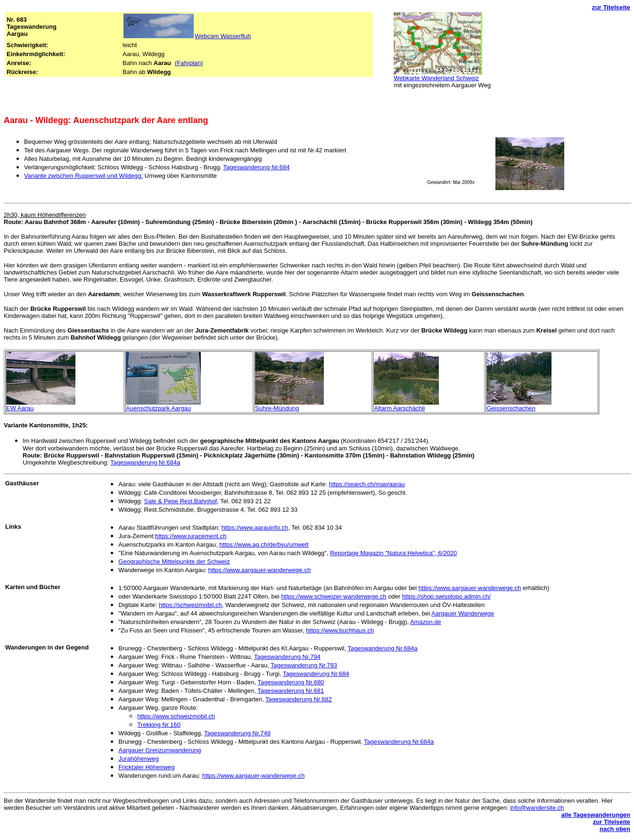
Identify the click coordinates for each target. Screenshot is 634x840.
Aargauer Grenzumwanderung (160, 750)
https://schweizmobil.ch (190, 605)
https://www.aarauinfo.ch (255, 528)
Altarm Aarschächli (399, 408)
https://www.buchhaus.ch (340, 630)
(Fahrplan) (189, 63)
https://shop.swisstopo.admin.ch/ (446, 596)
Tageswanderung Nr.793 (304, 665)
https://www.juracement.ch (191, 536)
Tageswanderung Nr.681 (291, 691)
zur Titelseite (611, 7)
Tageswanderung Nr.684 (256, 167)
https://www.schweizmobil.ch (176, 716)
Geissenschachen (511, 408)
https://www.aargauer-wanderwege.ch (260, 570)
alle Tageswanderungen (596, 815)
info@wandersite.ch (537, 808)
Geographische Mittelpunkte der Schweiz (174, 561)
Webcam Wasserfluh (223, 36)
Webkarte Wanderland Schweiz (436, 78)
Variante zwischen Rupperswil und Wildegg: (83, 176)
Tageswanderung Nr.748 (237, 733)
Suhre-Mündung (277, 408)
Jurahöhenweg (138, 759)
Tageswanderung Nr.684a (145, 462)
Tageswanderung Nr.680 (291, 682)
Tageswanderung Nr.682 (299, 699)
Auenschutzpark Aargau (158, 408)
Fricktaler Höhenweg (146, 767)
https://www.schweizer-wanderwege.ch (333, 596)
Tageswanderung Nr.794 (287, 657)
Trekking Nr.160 (159, 725)
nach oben (615, 829)
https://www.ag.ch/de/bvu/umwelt (264, 545)
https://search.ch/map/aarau (367, 484)
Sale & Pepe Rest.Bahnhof (181, 501)
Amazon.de (426, 622)
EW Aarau (20, 408)
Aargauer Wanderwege (463, 613)
